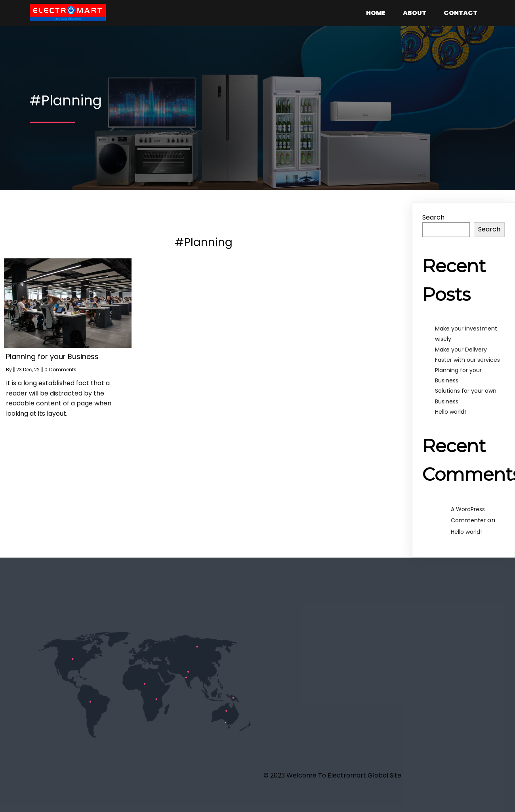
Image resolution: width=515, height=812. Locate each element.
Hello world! (450, 412)
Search (433, 217)
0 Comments (60, 370)
